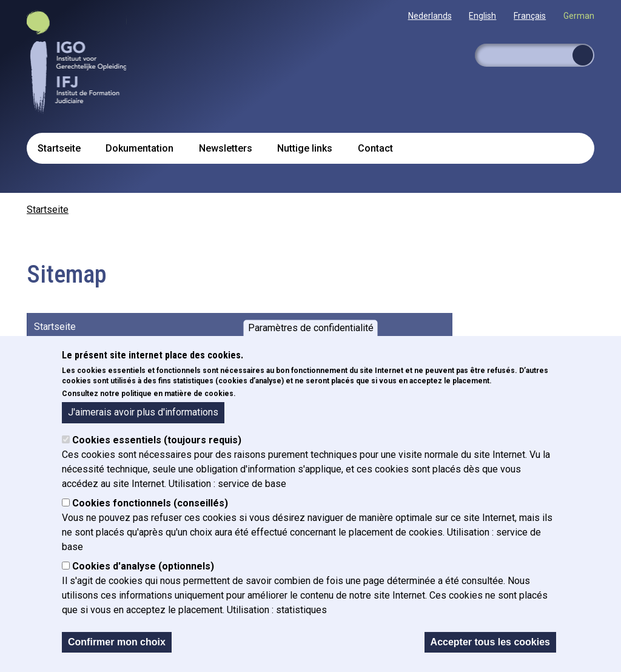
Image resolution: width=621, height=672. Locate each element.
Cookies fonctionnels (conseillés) (150, 503)
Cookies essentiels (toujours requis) (157, 440)
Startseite (59, 148)
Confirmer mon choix (117, 642)
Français (530, 16)
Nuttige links (305, 148)
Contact (375, 148)
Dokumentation (139, 148)
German (579, 16)
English (482, 16)
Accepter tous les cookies (490, 642)
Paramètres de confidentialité (311, 328)
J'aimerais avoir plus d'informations (143, 412)
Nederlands (430, 16)
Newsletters (226, 148)
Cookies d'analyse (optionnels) (143, 566)
